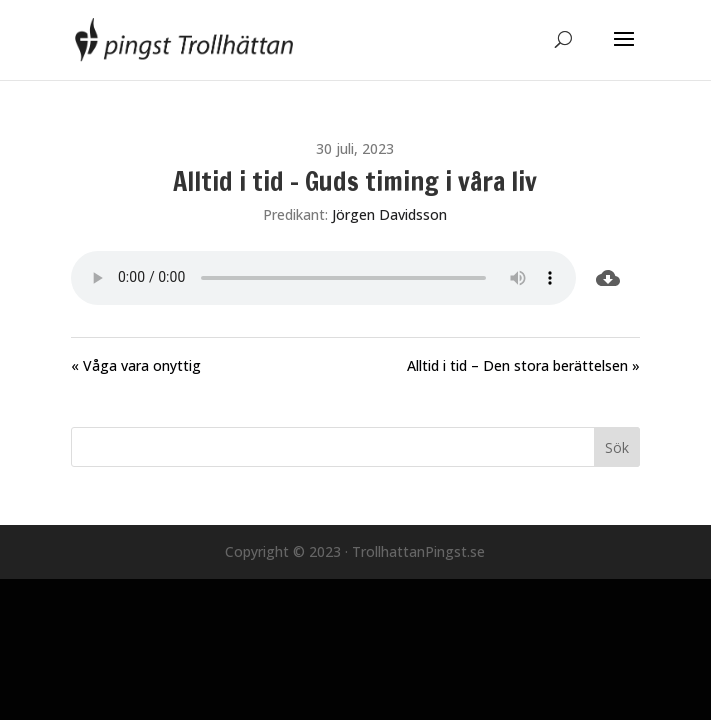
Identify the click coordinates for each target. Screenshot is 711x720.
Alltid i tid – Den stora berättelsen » (523, 365)
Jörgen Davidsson (389, 214)
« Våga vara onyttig (136, 365)
